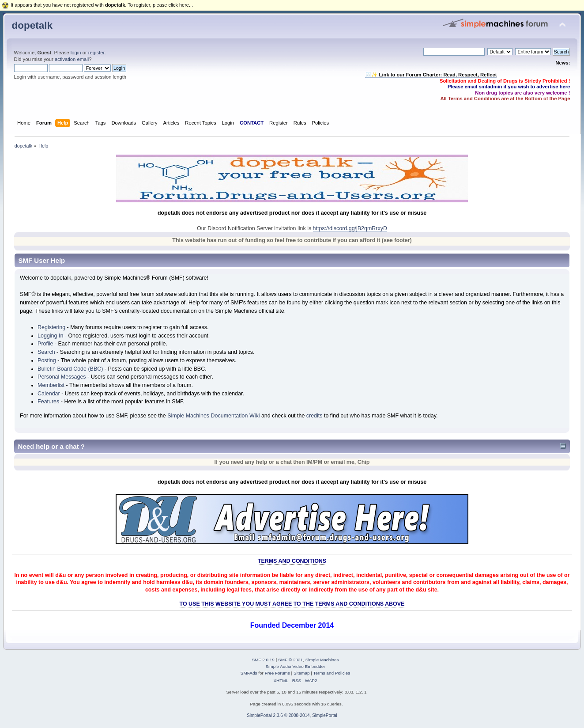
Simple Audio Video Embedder (295, 666)
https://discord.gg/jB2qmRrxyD (350, 228)
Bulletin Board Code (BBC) (70, 369)
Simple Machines (322, 660)
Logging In (50, 336)
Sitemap (302, 673)
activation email (72, 59)
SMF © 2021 (290, 660)
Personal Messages (62, 377)
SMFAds (249, 673)
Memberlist (51, 385)
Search (46, 352)
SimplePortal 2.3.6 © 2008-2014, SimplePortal (292, 715)
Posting (47, 360)
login (76, 53)
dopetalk (32, 25)
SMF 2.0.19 (263, 660)
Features (48, 402)
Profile (45, 344)
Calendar (49, 394)
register (96, 53)
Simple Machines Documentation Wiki (213, 416)
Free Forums (277, 673)
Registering (51, 327)
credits (315, 416)
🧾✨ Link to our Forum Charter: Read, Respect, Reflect (431, 75)
